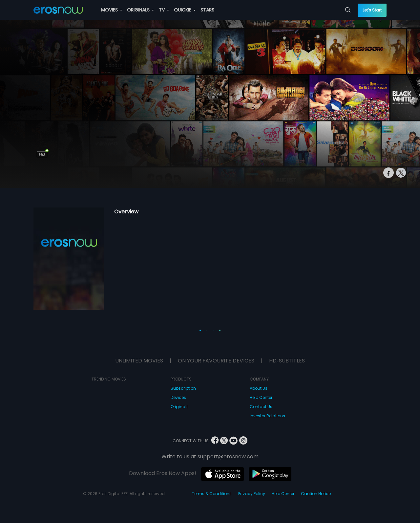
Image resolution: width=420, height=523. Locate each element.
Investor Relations (267, 416)
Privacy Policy (252, 494)
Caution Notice (316, 494)
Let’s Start (372, 10)
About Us (259, 388)
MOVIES (112, 10)
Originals (180, 407)
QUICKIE (185, 10)
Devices (178, 397)
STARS (207, 10)
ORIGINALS (140, 10)
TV (164, 10)
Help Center (261, 397)
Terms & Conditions (212, 494)
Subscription (183, 388)
